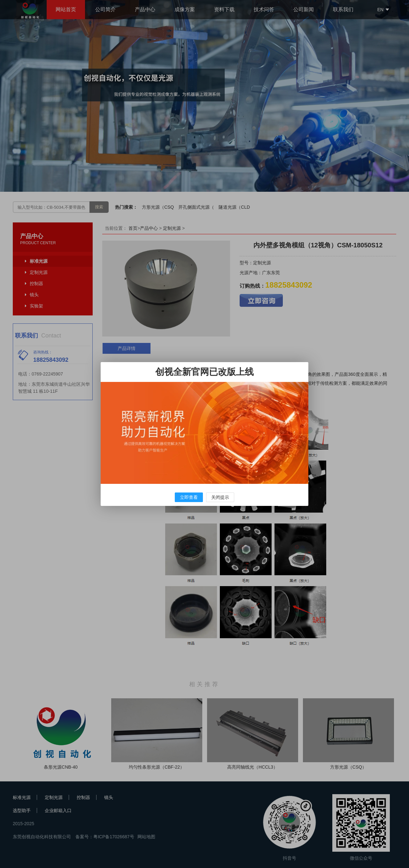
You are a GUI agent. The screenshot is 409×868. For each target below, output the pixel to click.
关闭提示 (220, 497)
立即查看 (189, 497)
